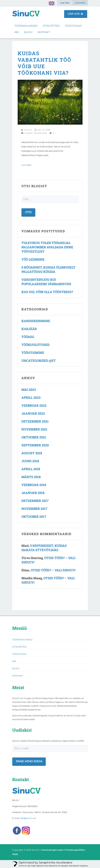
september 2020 (35, 445)
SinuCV (28, 130)
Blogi (28, 32)
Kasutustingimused (52, 850)
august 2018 (32, 453)
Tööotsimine (40, 133)
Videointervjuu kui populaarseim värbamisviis (46, 282)
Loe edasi (26, 165)
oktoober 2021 (34, 437)
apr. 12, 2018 (44, 130)
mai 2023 (29, 390)
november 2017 (34, 509)
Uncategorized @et (39, 361)
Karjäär (28, 133)
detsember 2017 (35, 501)
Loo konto (80, 3)
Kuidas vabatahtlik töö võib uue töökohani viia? (45, 63)
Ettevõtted (51, 26)
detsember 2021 (35, 421)
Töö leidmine (33, 259)
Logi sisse (65, 3)
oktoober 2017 (34, 517)
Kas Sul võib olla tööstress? (47, 292)
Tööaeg (28, 337)
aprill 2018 (31, 469)
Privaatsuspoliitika (74, 850)
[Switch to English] (52, 3)
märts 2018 (31, 477)
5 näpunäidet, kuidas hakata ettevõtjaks (44, 548)
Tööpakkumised (26, 26)
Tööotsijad (73, 26)
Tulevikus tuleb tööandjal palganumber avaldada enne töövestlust (47, 247)
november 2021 (34, 429)
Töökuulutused (35, 345)
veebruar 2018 (34, 485)
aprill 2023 (31, 398)
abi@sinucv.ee (28, 818)
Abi (17, 32)
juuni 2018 (30, 461)
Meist (15, 854)
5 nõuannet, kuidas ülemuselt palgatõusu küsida (48, 270)
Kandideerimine (36, 321)
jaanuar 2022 (33, 413)
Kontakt (44, 32)
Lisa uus (75, 14)
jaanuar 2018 (33, 493)
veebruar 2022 (34, 406)
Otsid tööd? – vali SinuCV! (53, 570)
